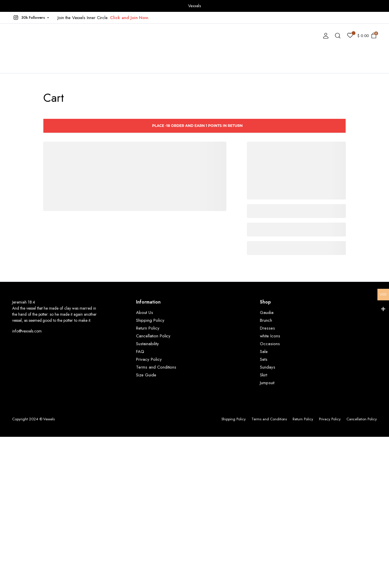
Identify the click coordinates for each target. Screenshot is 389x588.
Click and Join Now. (130, 18)
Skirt (264, 375)
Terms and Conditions (156, 367)
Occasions (270, 344)
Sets (264, 359)
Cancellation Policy (153, 336)
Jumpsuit (267, 383)
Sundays (268, 367)
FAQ (140, 352)
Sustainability (147, 344)
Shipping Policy (150, 320)
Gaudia (267, 313)
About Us (145, 313)
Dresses (267, 328)
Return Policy (148, 328)
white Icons (270, 336)
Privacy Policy (149, 359)
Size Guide (146, 375)
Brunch (266, 320)
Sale (264, 352)
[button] (31, 18)
